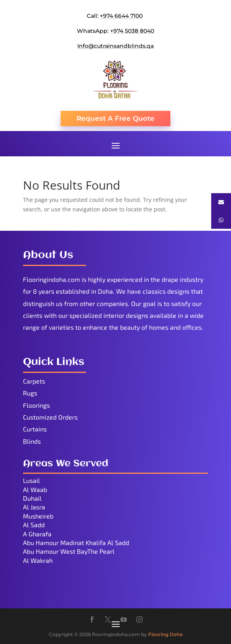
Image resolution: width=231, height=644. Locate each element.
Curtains (35, 429)
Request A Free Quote (115, 118)
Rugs (30, 393)
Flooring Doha (165, 634)
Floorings (36, 405)
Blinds (32, 441)
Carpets (34, 381)
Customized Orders (50, 417)
